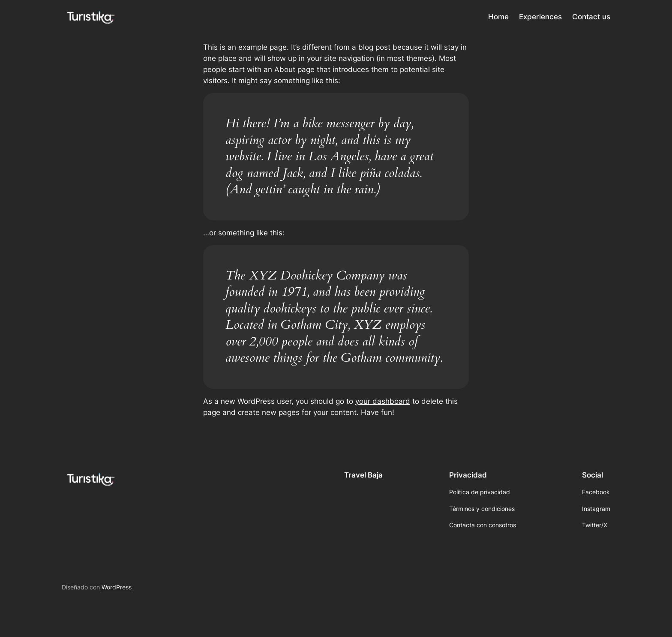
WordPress (117, 587)
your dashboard (383, 401)
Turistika (148, 16)
